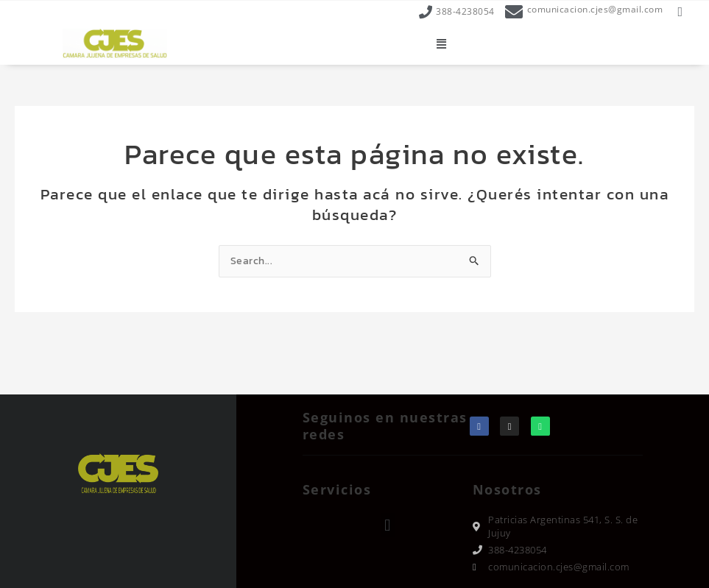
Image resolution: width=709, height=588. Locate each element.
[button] (442, 44)
